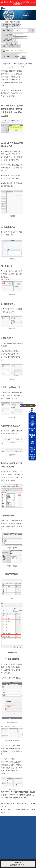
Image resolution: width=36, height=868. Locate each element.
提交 (17, 57)
